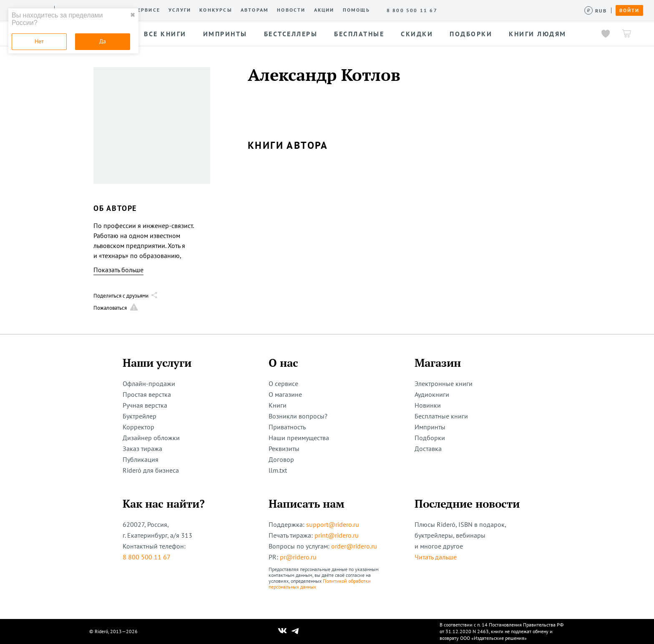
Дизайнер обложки (151, 438)
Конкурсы (216, 10)
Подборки (430, 438)
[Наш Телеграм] (295, 631)
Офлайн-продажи (149, 383)
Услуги (180, 10)
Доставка (428, 449)
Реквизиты (284, 449)
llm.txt (278, 470)
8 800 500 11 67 (147, 557)
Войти (629, 10)
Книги (278, 405)
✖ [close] (133, 15)
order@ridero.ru (354, 546)
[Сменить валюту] (596, 11)
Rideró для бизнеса (151, 470)
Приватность (287, 427)
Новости (291, 10)
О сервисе (144, 10)
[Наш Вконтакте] (283, 631)
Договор (281, 459)
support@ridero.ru (333, 524)
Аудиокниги (432, 394)
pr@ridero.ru (298, 557)
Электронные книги (444, 383)
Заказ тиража (142, 449)
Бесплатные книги (441, 416)
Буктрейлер (140, 416)
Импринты (430, 427)
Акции (324, 10)
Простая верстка (147, 394)
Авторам (255, 10)
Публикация (141, 459)
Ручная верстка (145, 405)
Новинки (428, 405)
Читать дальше (436, 557)
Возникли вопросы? (298, 416)
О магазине (285, 394)
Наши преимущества (299, 438)
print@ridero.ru (337, 535)
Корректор (138, 427)
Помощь (356, 10)
